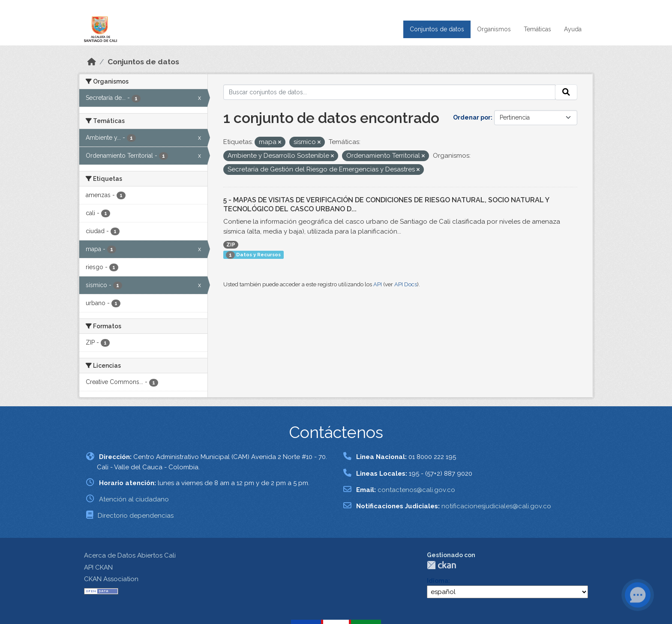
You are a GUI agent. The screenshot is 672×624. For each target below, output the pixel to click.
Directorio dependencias (136, 516)
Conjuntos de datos (437, 29)
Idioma (438, 581)
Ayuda (573, 29)
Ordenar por (472, 117)
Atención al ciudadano (134, 499)
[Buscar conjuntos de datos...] (390, 92)
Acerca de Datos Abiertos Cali (130, 555)
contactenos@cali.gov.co (416, 490)
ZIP (231, 245)
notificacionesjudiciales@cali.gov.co (496, 506)
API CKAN (98, 567)
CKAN (441, 565)
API (378, 284)
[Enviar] (566, 92)
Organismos (494, 29)
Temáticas (537, 29)
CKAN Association (111, 579)
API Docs (406, 284)
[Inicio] (92, 62)
